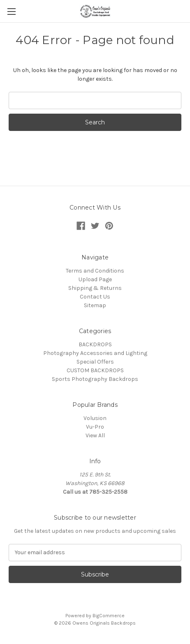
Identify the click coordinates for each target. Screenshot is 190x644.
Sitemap (95, 305)
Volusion (95, 418)
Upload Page (95, 279)
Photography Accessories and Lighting (95, 353)
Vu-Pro (95, 427)
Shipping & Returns (95, 288)
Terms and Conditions (95, 271)
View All (95, 435)
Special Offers (95, 362)
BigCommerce (109, 616)
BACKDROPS (95, 344)
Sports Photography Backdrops (95, 379)
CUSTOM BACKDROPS (95, 370)
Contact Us (95, 297)
